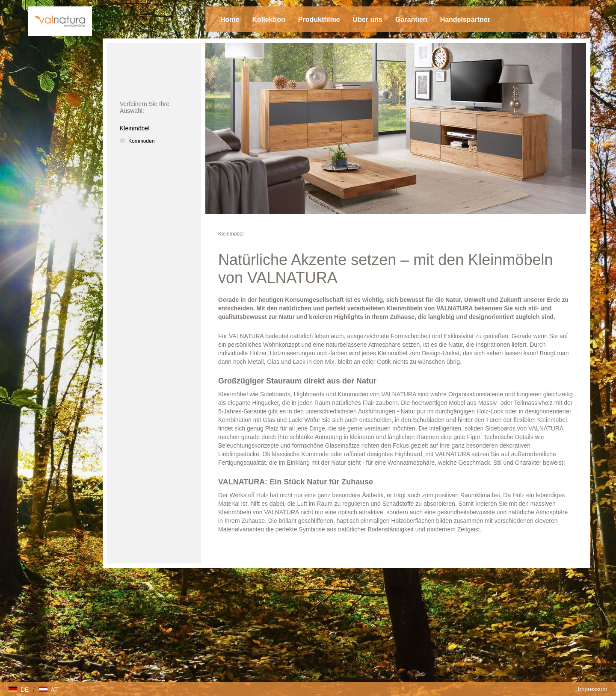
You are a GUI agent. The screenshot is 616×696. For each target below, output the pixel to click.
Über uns (368, 19)
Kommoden (141, 141)
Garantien (411, 19)
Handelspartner (465, 19)
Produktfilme (319, 19)
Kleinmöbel (231, 234)
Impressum (593, 689)
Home (230, 19)
